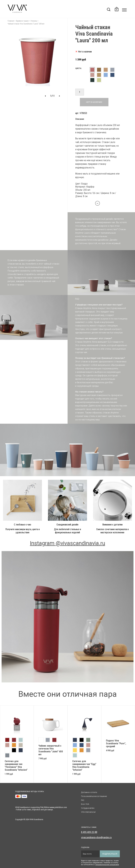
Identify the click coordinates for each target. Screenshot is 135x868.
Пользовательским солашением (107, 865)
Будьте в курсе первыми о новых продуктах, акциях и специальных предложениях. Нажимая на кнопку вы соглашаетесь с (100, 863)
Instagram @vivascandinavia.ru (67, 543)
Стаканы (34, 21)
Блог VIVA (85, 804)
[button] (45, 96)
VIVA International (88, 812)
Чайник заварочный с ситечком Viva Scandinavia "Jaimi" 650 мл (51, 750)
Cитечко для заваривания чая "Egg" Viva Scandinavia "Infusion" (84, 766)
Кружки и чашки (22, 21)
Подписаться (110, 854)
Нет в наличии (94, 102)
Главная (11, 21)
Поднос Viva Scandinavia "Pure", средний (116, 743)
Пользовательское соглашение (94, 796)
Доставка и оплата (89, 792)
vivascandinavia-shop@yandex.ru (96, 837)
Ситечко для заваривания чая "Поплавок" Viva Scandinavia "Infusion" (16, 766)
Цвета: (79, 68)
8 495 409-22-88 (89, 832)
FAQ (83, 800)
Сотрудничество (88, 808)
